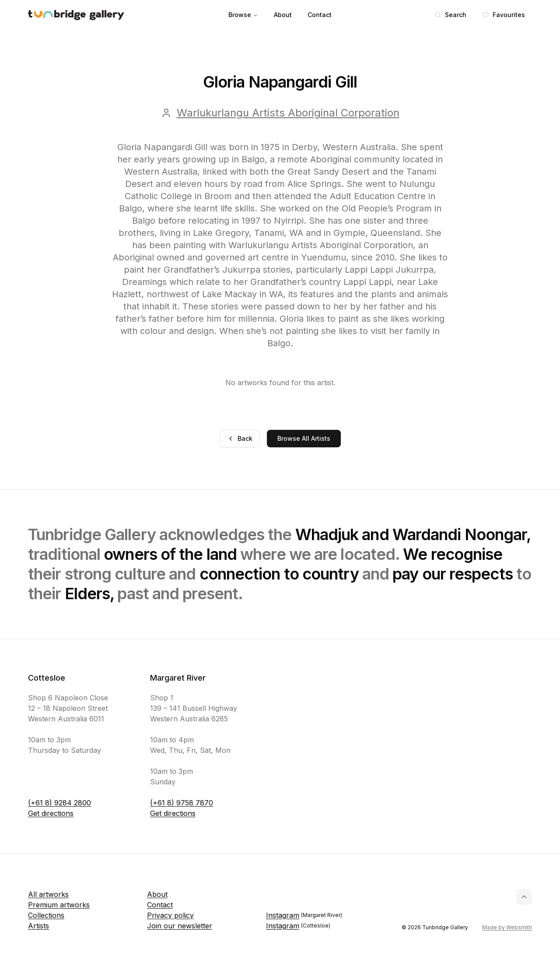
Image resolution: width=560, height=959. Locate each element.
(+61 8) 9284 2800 (59, 803)
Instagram (304, 915)
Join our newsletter (180, 926)
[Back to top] (524, 897)
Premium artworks (59, 905)
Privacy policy (170, 915)
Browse (243, 15)
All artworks (48, 894)
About (283, 15)
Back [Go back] (240, 438)
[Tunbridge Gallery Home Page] (76, 15)
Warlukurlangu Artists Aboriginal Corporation (288, 113)
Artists (38, 926)
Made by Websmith (507, 927)
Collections (46, 915)
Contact (320, 15)
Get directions (51, 813)
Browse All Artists (304, 438)
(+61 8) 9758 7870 (182, 803)
